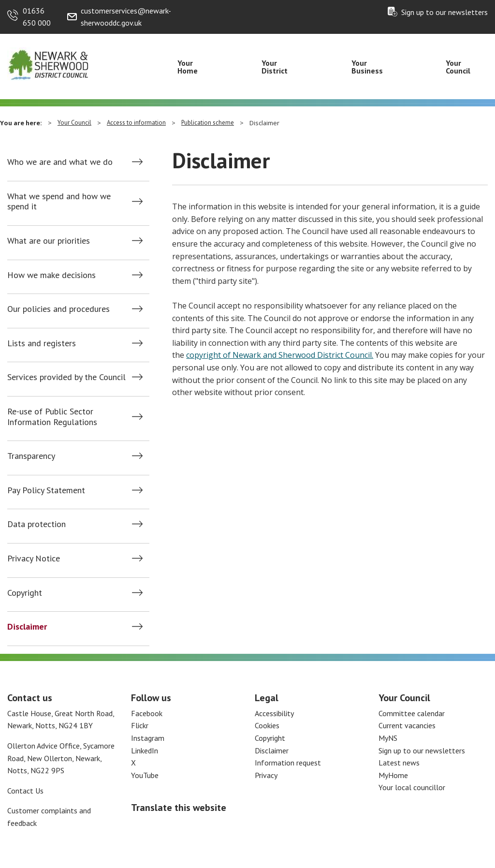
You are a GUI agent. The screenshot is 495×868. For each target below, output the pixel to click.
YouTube (145, 775)
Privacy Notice (34, 559)
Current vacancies (407, 725)
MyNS (388, 738)
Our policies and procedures (58, 309)
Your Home (188, 67)
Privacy (266, 775)
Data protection (36, 524)
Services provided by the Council (66, 377)
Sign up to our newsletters (444, 12)
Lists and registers (42, 343)
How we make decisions (51, 275)
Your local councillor (412, 787)
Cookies (267, 725)
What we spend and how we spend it (59, 201)
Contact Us (25, 791)
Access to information (136, 123)
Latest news (399, 763)
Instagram (148, 738)
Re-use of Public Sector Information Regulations (52, 417)
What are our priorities (49, 241)
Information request (288, 763)
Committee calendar (412, 713)
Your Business (367, 67)
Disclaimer (27, 627)
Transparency (31, 456)
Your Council (458, 67)
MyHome (393, 775)
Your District (275, 67)
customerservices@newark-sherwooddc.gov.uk (126, 17)
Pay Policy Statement (46, 490)
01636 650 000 (37, 17)
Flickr (140, 725)
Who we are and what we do (60, 162)
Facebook (147, 713)
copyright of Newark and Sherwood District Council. (280, 355)
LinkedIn (145, 750)
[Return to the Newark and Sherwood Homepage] (48, 63)
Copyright (25, 593)
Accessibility (274, 713)
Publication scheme (208, 123)
